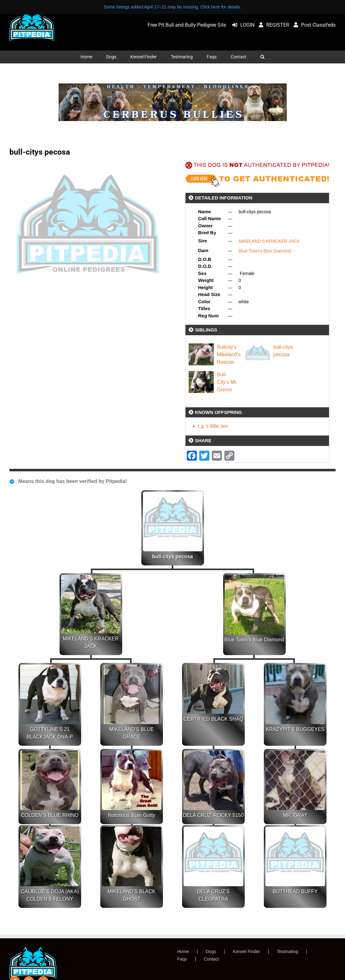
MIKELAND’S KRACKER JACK (269, 241)
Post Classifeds (313, 25)
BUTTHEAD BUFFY (295, 891)
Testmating (288, 951)
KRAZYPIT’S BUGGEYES (295, 729)
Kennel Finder (246, 951)
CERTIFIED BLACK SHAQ (214, 719)
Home (183, 951)
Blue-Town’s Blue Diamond (265, 251)
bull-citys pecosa (173, 556)
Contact (211, 959)
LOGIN (242, 25)
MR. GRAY (295, 815)
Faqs (182, 959)
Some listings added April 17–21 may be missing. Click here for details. (173, 7)
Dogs (211, 951)
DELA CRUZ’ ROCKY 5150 (213, 815)
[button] (263, 57)
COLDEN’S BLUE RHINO (50, 815)
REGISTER (272, 25)
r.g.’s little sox (213, 426)
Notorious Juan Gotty (132, 815)
